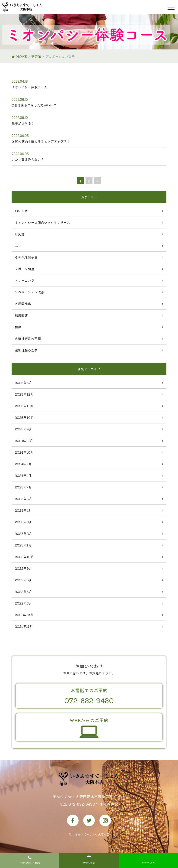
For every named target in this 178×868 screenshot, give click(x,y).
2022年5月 (23, 592)
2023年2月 (23, 533)
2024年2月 (23, 464)
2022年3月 (23, 603)
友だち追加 (148, 863)
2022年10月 (24, 557)
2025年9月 (23, 429)
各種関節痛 (23, 304)
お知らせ (21, 211)
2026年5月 (23, 383)
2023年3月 (23, 522)
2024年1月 (23, 475)
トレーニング (25, 280)
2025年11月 (24, 406)
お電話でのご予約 (89, 696)
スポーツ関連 (25, 269)
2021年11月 (24, 626)
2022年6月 (23, 580)
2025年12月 (24, 394)
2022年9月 (23, 568)
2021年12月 (24, 615)
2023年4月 (23, 510)
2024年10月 (24, 452)
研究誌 (36, 56)
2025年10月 (24, 417)
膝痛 (18, 327)
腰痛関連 (21, 315)
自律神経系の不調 (28, 338)
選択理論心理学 (26, 350)
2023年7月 (23, 487)
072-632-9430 (30, 863)
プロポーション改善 (29, 292)
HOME (22, 56)
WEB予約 (89, 863)
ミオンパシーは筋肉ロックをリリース (42, 222)
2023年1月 (23, 545)
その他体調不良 (26, 257)
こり (18, 246)
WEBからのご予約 (89, 726)
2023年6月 (23, 499)
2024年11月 (24, 441)
